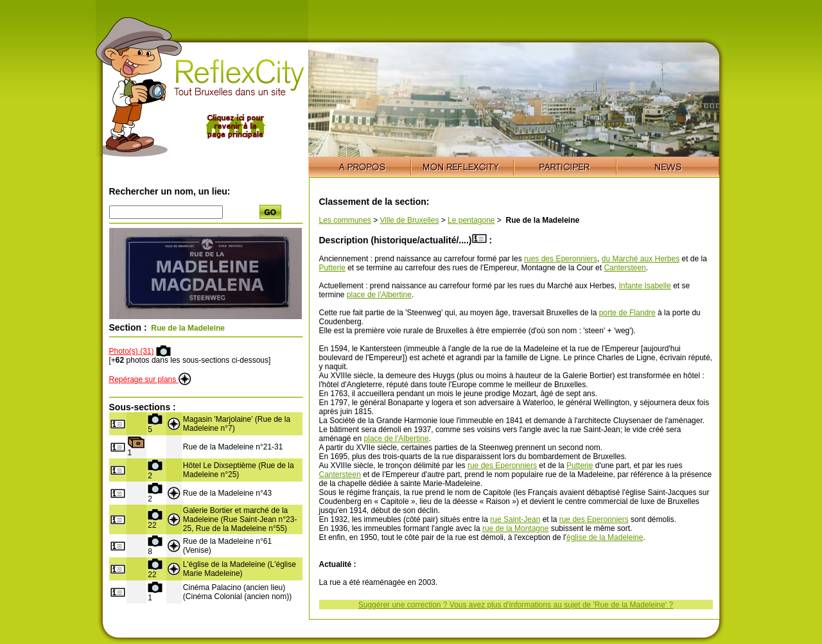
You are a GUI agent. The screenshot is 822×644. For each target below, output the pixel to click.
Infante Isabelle (644, 286)
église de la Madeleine (605, 537)
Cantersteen (625, 268)
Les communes (345, 220)
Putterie (332, 268)
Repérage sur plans (150, 379)
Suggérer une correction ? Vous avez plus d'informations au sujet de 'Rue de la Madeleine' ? (516, 605)
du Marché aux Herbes (641, 259)
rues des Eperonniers (561, 259)
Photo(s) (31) (132, 351)
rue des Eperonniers (502, 466)
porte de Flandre (627, 313)
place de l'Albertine (379, 295)
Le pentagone (471, 220)
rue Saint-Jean (515, 519)
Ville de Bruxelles (410, 220)
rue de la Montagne (515, 528)
